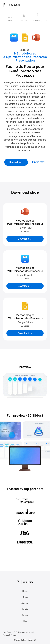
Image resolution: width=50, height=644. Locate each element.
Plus (25, 621)
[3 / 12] (38, 18)
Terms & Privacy (10, 635)
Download (16, 162)
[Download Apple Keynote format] (14, 37)
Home (25, 591)
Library (25, 597)
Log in (25, 609)
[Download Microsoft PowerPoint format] (36, 37)
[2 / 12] (24, 18)
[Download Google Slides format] (25, 37)
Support (25, 603)
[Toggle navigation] (45, 5)
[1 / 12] (10, 18)
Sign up (25, 615)
